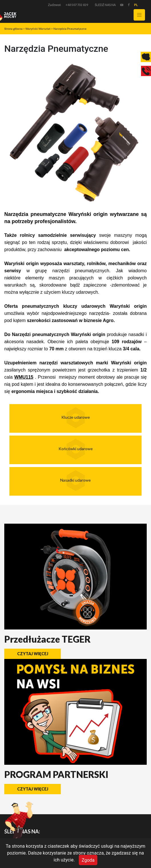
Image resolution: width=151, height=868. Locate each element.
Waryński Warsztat (38, 29)
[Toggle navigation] (139, 15)
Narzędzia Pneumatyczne (70, 29)
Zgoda (88, 860)
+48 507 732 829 (77, 5)
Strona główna (13, 29)
